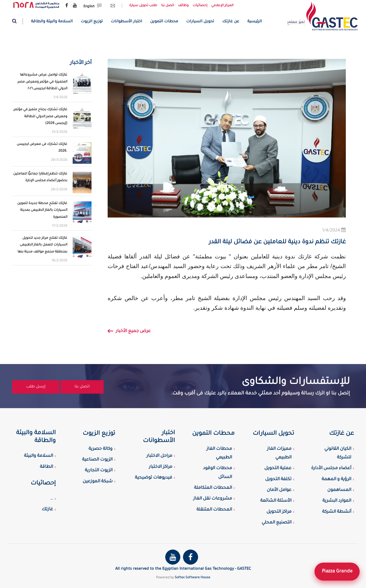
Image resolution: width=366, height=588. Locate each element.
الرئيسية (255, 22)
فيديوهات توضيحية (154, 478)
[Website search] (17, 21)
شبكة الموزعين (98, 482)
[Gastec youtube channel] (75, 6)
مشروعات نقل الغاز (213, 499)
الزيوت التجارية (99, 471)
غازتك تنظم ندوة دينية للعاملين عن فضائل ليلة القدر (277, 243)
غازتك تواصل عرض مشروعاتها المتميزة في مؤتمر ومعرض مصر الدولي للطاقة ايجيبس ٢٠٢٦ (42, 82)
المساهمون (339, 490)
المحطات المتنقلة (214, 510)
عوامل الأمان (279, 490)
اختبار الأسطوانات (126, 22)
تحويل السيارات (200, 22)
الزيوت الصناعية (97, 460)
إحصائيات (200, 6)
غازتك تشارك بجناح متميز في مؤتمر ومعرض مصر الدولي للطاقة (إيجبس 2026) (40, 116)
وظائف (183, 6)
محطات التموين (164, 22)
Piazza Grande (337, 571)
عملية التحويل (278, 468)
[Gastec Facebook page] (67, 6)
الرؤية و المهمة (336, 479)
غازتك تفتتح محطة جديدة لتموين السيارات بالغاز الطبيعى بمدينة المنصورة (42, 210)
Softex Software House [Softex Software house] (192, 578)
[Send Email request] (111, 7)
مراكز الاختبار (161, 467)
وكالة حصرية (101, 449)
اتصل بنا (168, 6)
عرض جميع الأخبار (129, 332)
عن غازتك (231, 22)
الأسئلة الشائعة (276, 501)
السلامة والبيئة (38, 456)
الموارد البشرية (337, 501)
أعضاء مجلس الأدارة (331, 468)
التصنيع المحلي (277, 523)
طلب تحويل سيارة (143, 6)
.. (52, 499)
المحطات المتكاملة (213, 488)
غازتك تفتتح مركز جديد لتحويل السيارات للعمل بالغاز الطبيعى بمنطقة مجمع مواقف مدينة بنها (42, 245)
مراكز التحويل (279, 512)
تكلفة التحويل (278, 479)
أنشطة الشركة (337, 512)
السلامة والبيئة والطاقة (52, 22)
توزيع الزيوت (92, 22)
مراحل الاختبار (159, 456)
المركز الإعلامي (222, 6)
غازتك (47, 509)
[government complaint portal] (36, 5)
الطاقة (46, 467)
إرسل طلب (36, 387)
